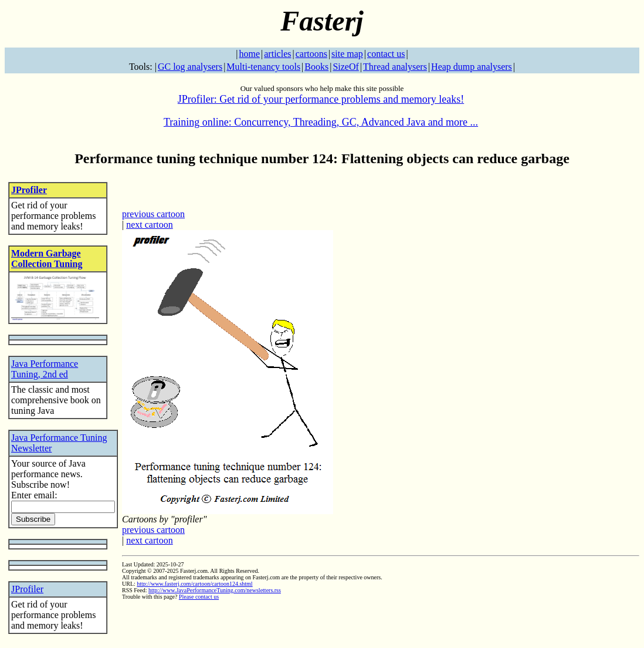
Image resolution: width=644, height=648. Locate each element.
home (250, 54)
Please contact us (199, 597)
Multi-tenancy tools (263, 67)
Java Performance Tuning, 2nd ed (45, 369)
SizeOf (345, 67)
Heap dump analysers (472, 67)
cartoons (311, 54)
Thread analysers (395, 67)
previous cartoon (153, 214)
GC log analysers (190, 67)
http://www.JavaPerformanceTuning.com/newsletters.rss (215, 590)
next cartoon (150, 225)
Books (316, 67)
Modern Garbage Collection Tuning (47, 259)
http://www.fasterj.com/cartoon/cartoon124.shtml (194, 584)
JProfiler (29, 190)
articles (277, 54)
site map (347, 54)
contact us (386, 54)
